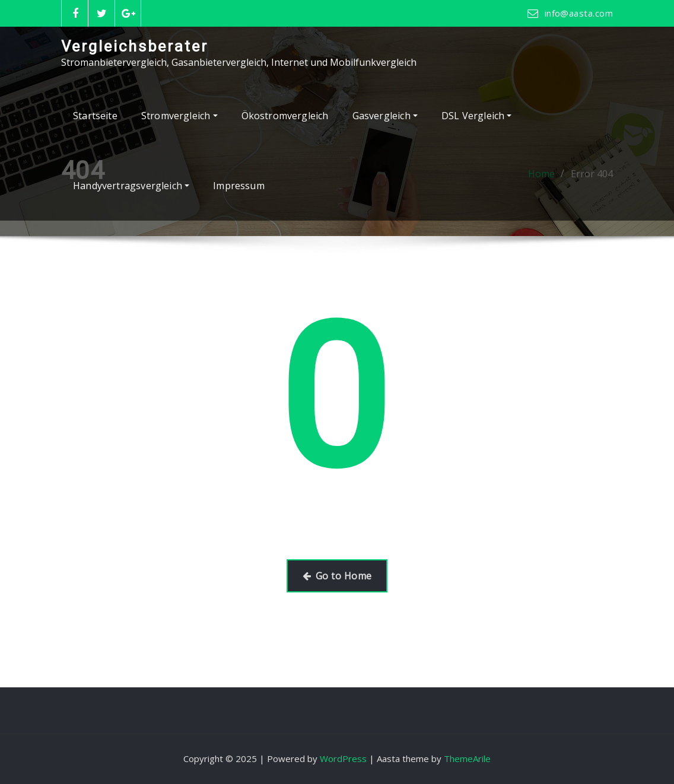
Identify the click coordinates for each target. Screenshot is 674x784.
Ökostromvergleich (285, 116)
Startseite (95, 116)
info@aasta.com (579, 13)
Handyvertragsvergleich (131, 186)
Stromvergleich (179, 116)
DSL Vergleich (477, 116)
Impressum (239, 186)
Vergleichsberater (135, 46)
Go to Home (337, 576)
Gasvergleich (385, 116)
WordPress (343, 758)
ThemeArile (467, 758)
